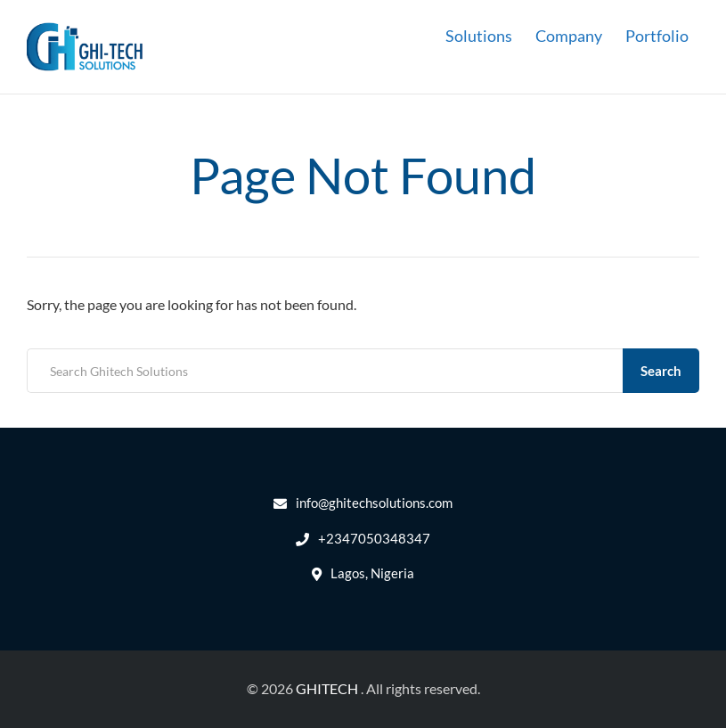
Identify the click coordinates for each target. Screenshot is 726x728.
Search (661, 371)
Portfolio (657, 36)
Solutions (479, 36)
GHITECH (327, 688)
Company (569, 36)
